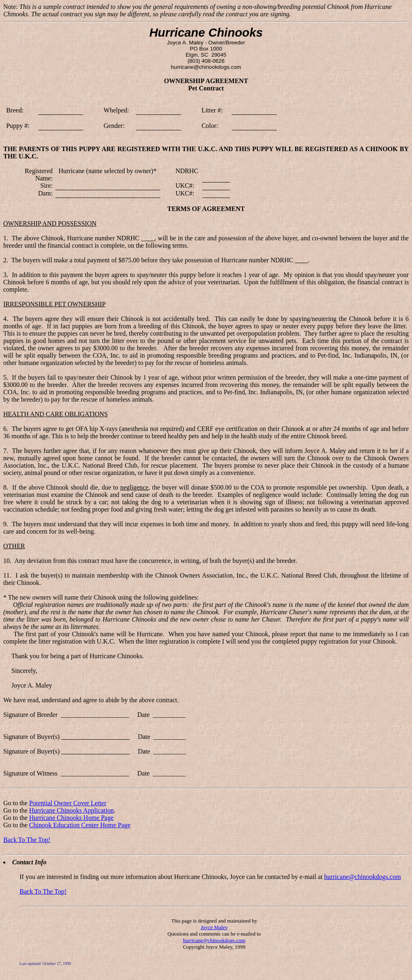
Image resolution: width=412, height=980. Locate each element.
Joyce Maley (214, 927)
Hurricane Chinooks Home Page (72, 818)
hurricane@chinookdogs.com (362, 877)
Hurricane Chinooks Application (72, 810)
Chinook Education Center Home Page (80, 825)
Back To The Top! (27, 840)
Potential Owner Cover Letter (68, 803)
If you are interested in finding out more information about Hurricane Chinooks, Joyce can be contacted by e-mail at (172, 877)
